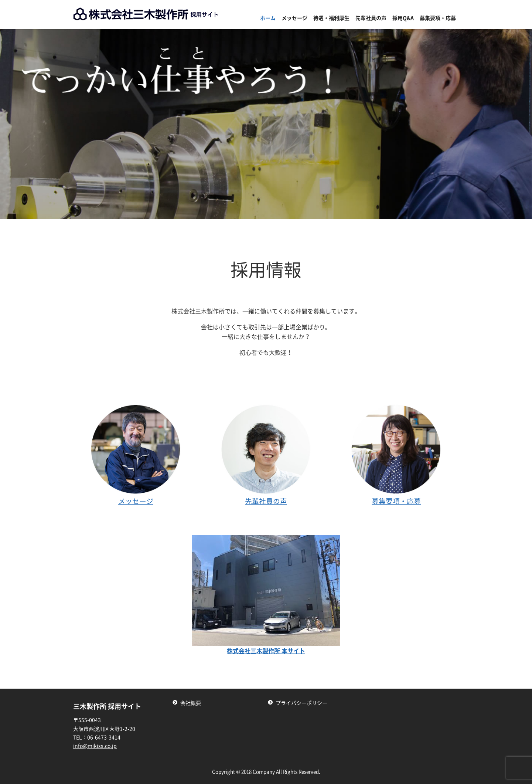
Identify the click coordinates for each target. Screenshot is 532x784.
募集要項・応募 (438, 18)
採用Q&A (403, 18)
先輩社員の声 (371, 18)
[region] (266, 124)
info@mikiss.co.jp (95, 746)
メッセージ (294, 18)
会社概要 (191, 703)
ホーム (268, 18)
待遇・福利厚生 (331, 18)
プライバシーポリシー (301, 703)
